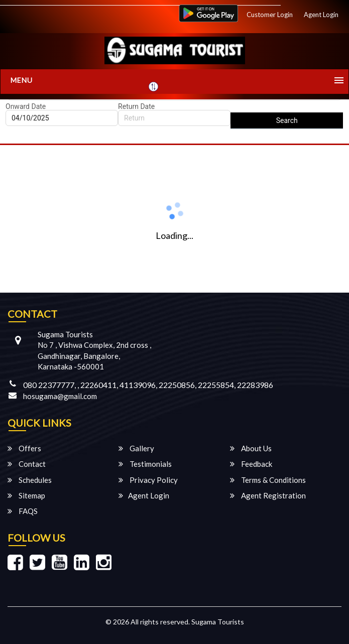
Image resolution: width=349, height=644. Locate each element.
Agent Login (321, 15)
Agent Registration (268, 495)
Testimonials (145, 464)
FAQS (23, 511)
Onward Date (26, 106)
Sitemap (26, 495)
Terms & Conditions (268, 480)
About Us (251, 448)
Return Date (136, 106)
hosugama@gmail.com (60, 396)
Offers (24, 448)
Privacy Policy (148, 480)
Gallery (136, 448)
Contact (27, 464)
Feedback (251, 464)
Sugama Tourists (218, 622)
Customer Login (270, 15)
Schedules (30, 480)
